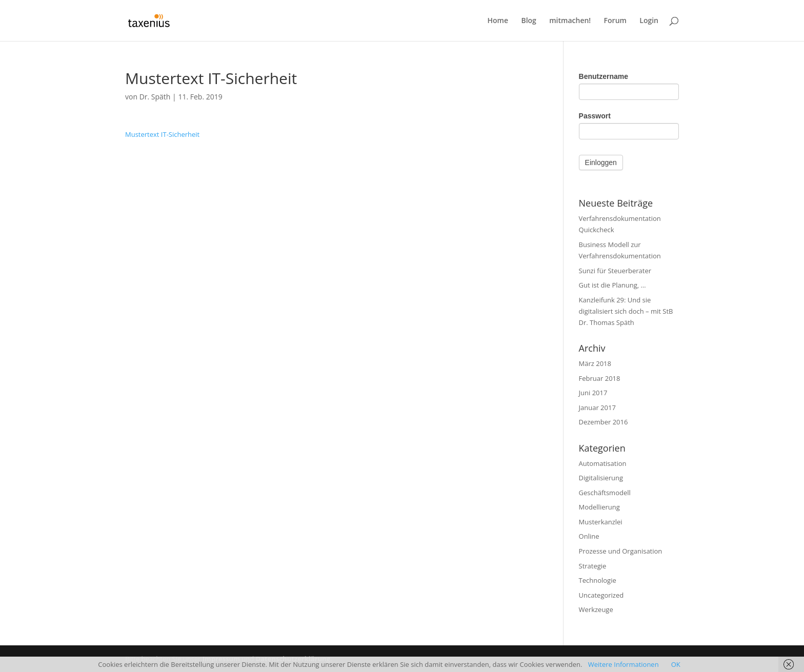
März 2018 (595, 363)
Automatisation (603, 463)
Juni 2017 (593, 393)
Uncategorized (601, 595)
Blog (528, 21)
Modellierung (599, 507)
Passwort (595, 116)
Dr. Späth (155, 97)
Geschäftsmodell (605, 493)
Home (498, 21)
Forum (615, 21)
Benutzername (604, 76)
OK (676, 664)
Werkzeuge (596, 609)
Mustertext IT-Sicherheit (162, 134)
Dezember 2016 (604, 422)
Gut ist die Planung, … (612, 285)
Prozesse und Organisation (621, 551)
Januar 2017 (597, 408)
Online (589, 536)
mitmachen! (570, 21)
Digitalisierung (601, 478)
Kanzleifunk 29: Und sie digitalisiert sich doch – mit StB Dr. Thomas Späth (626, 311)
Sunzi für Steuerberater (615, 271)
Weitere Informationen (624, 664)
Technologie (598, 580)
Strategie (593, 566)
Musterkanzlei (601, 522)
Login (649, 21)
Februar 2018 (600, 378)
